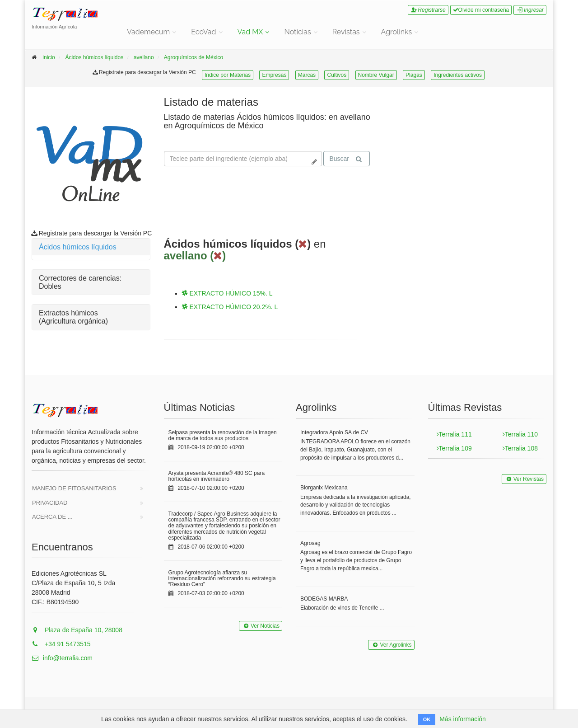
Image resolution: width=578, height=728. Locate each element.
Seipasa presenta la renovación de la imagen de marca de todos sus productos (223, 435)
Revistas (346, 32)
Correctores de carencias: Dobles (80, 282)
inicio (49, 57)
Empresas (274, 75)
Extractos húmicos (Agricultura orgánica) (73, 317)
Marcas (307, 75)
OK (427, 719)
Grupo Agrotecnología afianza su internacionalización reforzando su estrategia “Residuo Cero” (222, 578)
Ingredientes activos (458, 75)
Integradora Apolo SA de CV (334, 432)
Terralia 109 (454, 448)
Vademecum (148, 32)
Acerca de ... (52, 517)
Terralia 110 (520, 434)
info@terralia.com (62, 658)
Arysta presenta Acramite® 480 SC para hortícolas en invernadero (217, 476)
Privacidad (50, 503)
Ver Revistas (524, 479)
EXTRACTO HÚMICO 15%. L (227, 293)
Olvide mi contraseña (481, 10)
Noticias (297, 32)
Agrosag (310, 543)
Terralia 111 (454, 434)
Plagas (414, 75)
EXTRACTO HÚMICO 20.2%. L (230, 307)
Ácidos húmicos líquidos (94, 57)
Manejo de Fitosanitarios (74, 488)
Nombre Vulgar (376, 75)
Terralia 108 (520, 448)
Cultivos (337, 75)
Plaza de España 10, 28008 (77, 630)
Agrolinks (397, 32)
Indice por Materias (228, 75)
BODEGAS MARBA (324, 599)
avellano (144, 57)
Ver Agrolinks (391, 645)
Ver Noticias (261, 626)
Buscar (345, 159)
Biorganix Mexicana (324, 488)
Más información (463, 719)
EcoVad (203, 32)
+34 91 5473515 (61, 644)
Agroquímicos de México (193, 57)
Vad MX (250, 32)
